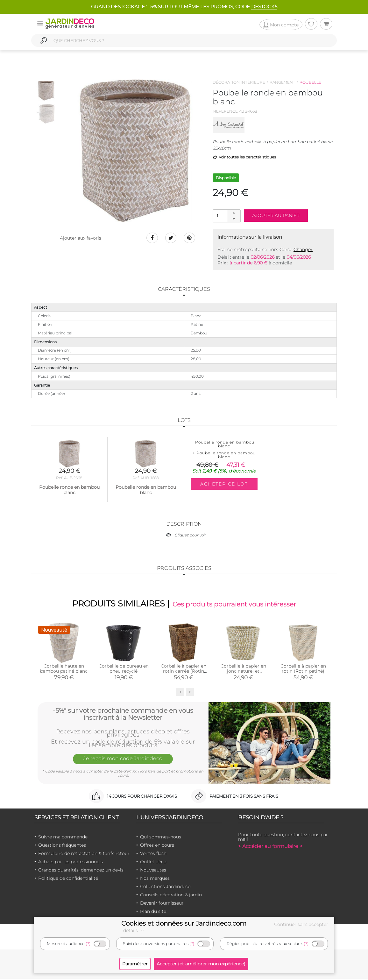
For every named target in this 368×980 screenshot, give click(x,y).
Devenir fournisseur (162, 904)
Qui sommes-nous (161, 838)
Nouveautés (153, 871)
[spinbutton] (226, 216)
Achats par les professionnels (71, 863)
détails (134, 930)
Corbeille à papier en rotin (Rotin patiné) (303, 670)
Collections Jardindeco (165, 888)
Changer (303, 249)
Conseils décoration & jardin (171, 896)
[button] (234, 213)
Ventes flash (153, 855)
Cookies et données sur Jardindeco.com (184, 923)
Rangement (282, 82)
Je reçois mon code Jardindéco (123, 761)
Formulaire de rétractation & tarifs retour (84, 855)
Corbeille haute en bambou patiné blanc (64, 670)
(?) (88, 944)
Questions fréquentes (62, 846)
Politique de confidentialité (68, 879)
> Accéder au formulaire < (270, 847)
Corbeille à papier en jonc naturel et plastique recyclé (243, 672)
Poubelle (310, 82)
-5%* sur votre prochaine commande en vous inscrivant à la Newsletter (123, 714)
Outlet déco (153, 863)
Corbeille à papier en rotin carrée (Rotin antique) (184, 672)
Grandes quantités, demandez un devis (81, 871)
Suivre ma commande (63, 838)
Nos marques (155, 879)
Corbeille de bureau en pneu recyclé (124, 670)
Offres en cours (157, 846)
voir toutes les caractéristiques (244, 157)
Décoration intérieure (239, 82)
